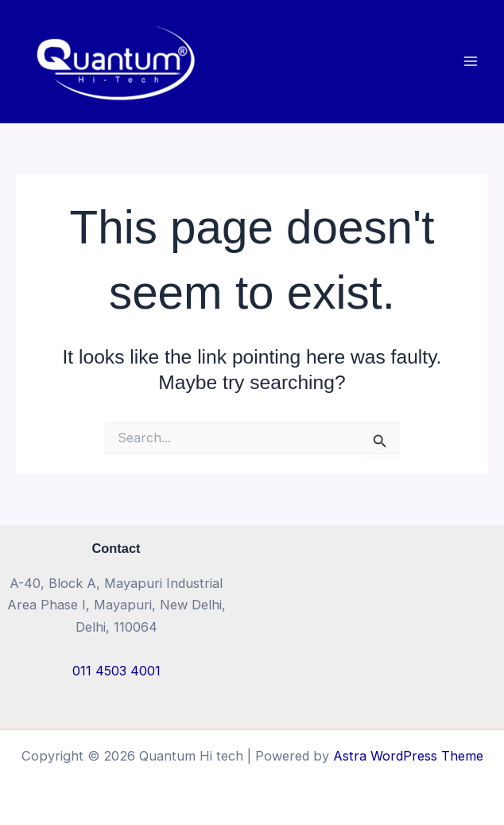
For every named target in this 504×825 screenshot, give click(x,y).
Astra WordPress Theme (408, 756)
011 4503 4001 (116, 671)
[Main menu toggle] (470, 62)
